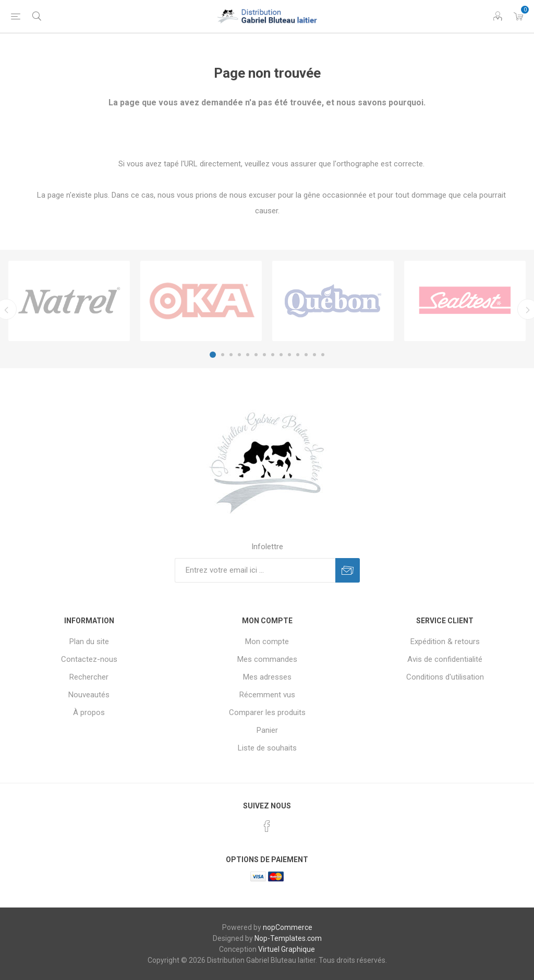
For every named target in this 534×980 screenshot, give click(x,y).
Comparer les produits (267, 712)
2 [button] (223, 355)
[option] (69, 301)
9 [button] (281, 355)
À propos (89, 712)
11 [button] (298, 355)
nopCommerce (288, 927)
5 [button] (248, 355)
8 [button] (273, 355)
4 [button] (239, 355)
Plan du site (89, 642)
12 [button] (306, 355)
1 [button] (213, 355)
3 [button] (231, 355)
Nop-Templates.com (288, 938)
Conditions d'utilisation (445, 677)
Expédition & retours (445, 642)
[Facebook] (267, 826)
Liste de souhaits (267, 748)
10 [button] (289, 355)
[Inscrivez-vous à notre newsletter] (255, 570)
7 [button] (264, 355)
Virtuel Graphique (287, 949)
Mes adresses (267, 677)
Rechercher (89, 677)
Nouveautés (89, 695)
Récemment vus (267, 695)
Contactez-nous (89, 659)
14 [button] (323, 355)
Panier (267, 730)
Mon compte (267, 642)
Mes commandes (267, 659)
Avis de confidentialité (445, 659)
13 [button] (314, 355)
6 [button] (256, 355)
